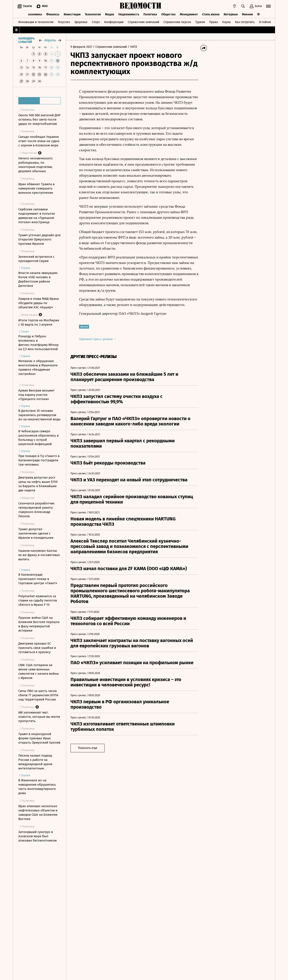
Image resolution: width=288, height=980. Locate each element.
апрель (50, 40)
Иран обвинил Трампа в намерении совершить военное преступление (36, 188)
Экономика (34, 14)
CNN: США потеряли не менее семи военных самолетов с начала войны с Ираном (39, 671)
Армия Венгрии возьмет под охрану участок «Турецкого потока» (36, 395)
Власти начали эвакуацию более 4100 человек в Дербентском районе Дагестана (38, 279)
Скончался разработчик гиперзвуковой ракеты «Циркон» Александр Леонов (36, 510)
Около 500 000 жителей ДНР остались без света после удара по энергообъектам (39, 119)
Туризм (200, 22)
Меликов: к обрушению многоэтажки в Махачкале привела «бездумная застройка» (38, 367)
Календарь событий (26, 40)
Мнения (247, 14)
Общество (168, 14)
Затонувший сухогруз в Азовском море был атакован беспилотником (37, 836)
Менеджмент (189, 14)
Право (214, 22)
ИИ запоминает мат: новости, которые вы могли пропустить (39, 717)
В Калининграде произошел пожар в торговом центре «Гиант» (38, 579)
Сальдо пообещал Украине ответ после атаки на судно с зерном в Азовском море (39, 141)
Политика (150, 14)
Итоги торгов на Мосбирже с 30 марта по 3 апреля (39, 322)
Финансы (53, 14)
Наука (226, 22)
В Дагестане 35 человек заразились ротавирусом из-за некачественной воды (39, 415)
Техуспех (64, 22)
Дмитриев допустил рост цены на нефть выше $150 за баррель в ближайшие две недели (38, 484)
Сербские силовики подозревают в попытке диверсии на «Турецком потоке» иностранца (37, 216)
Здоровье (81, 22)
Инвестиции (72, 14)
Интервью (231, 14)
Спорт (96, 22)
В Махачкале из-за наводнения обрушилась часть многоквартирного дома (37, 787)
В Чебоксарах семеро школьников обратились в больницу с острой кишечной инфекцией (38, 438)
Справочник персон (177, 22)
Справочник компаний (143, 22)
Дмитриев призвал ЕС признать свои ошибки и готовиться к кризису (37, 648)
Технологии (93, 14)
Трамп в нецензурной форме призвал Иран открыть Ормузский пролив (39, 738)
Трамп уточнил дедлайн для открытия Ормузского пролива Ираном (39, 239)
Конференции (114, 22)
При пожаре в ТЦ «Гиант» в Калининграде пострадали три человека (39, 460)
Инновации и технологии (36, 22)
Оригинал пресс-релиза (97, 339)
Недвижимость (129, 14)
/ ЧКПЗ (132, 47)
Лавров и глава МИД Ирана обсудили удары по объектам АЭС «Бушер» (39, 303)
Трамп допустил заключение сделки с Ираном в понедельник (36, 533)
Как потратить (245, 22)
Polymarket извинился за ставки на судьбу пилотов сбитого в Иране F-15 (38, 600)
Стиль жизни (211, 14)
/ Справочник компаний (110, 47)
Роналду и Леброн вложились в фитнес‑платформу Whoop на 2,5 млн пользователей (38, 343)
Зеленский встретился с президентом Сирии (36, 259)
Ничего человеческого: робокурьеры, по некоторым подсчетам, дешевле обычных (36, 165)
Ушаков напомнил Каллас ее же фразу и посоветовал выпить (39, 555)
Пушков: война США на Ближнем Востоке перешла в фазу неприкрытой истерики (39, 624)
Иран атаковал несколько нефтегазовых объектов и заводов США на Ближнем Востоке (38, 813)
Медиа (110, 14)
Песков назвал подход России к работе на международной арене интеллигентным (35, 762)
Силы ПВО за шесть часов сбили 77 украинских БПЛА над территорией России (38, 695)
